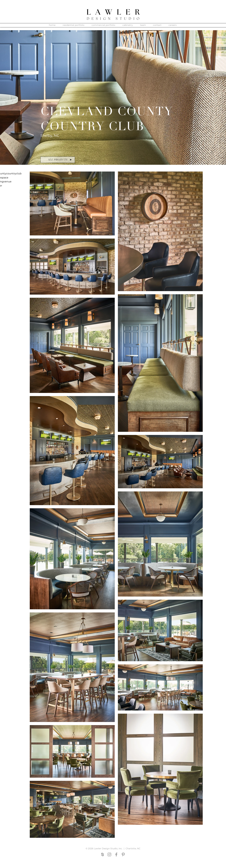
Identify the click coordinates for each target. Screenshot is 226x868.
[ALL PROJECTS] (58, 160)
